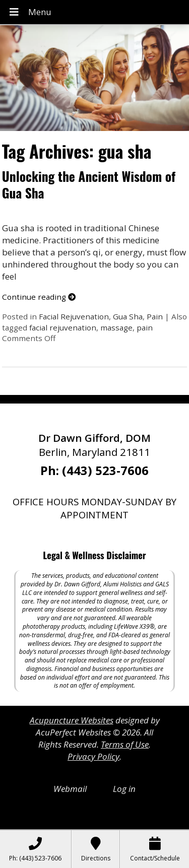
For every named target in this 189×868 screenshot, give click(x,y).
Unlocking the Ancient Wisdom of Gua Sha (89, 184)
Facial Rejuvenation (74, 316)
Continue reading (39, 297)
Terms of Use (125, 744)
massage (116, 327)
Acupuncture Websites (72, 720)
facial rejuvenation (63, 327)
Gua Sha (128, 316)
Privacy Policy (93, 756)
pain (145, 327)
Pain (155, 316)
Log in (124, 789)
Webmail (70, 789)
